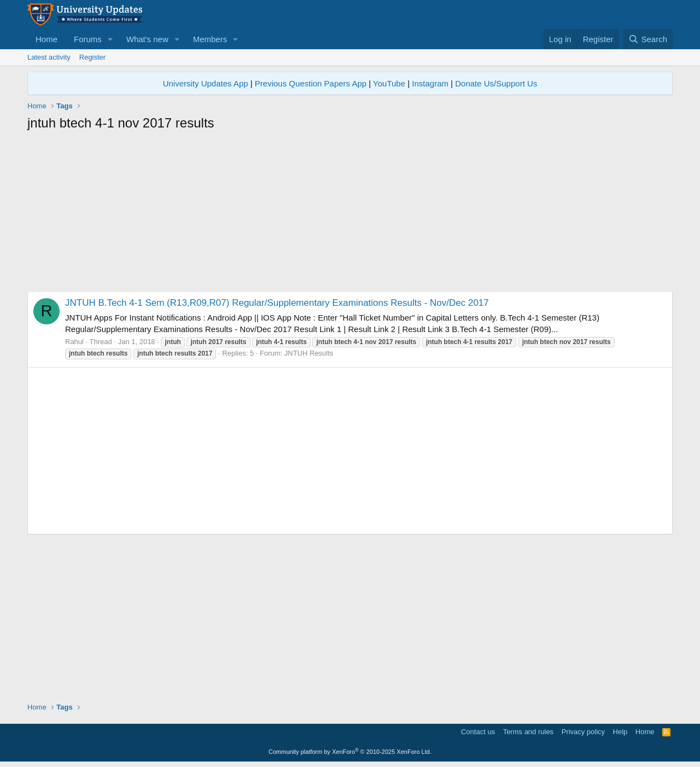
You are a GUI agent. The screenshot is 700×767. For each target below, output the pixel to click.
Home (46, 39)
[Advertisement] (350, 214)
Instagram (430, 83)
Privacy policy (583, 732)
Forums (88, 39)
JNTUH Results (309, 353)
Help (620, 732)
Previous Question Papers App (311, 83)
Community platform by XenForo (350, 752)
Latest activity (49, 57)
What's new (147, 39)
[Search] (648, 39)
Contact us (478, 732)
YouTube (389, 83)
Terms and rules (528, 732)
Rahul (74, 342)
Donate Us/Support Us (496, 83)
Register (92, 57)
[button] (110, 39)
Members (210, 39)
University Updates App (206, 83)
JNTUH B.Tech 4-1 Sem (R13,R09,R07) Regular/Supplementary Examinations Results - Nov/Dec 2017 (277, 303)
